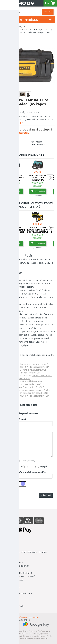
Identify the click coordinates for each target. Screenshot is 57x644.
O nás (5, 549)
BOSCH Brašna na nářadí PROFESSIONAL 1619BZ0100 (14, 178)
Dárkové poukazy (11, 570)
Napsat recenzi (33, 112)
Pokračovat (46, 495)
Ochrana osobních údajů (15, 566)
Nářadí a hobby (15, 27)
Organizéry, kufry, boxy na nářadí (17, 30)
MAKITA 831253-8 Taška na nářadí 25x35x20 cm (38, 178)
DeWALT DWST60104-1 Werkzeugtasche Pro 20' (27, 367)
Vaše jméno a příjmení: (15, 419)
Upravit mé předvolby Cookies (18, 593)
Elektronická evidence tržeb (17, 573)
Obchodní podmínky (12, 563)
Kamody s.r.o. (24, 620)
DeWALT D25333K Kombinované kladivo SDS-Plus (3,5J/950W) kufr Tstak (38, 231)
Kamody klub (9, 556)
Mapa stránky (9, 583)
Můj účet (7, 602)
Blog (5, 590)
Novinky (6, 609)
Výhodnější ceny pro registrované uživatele (25, 552)
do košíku (15, 191)
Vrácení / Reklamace (13, 580)
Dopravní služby (11, 545)
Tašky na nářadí (43, 30)
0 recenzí (20, 112)
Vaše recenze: (11, 430)
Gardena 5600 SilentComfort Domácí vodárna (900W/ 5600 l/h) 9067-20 (14, 231)
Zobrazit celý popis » (15, 122)
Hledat (48, 12)
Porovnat (14, 196)
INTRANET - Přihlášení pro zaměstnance (22, 617)
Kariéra (6, 542)
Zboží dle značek (11, 587)
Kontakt (6, 559)
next (50, 178)
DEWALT (15, 142)
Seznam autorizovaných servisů (19, 576)
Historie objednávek (13, 606)
